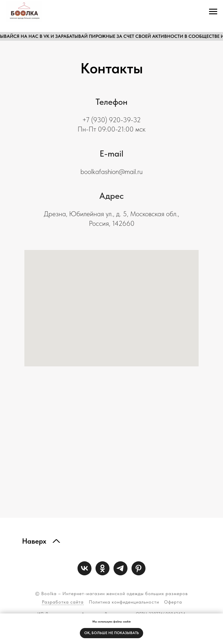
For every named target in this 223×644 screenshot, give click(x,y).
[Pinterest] (139, 568)
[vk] (84, 568)
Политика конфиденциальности (124, 602)
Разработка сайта (63, 602)
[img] (41, 541)
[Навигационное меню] (213, 12)
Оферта (173, 602)
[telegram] (121, 568)
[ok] (102, 568)
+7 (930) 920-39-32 (111, 120)
